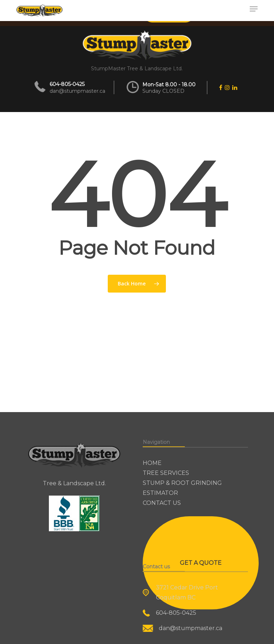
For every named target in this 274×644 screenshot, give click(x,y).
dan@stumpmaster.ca (77, 91)
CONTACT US (162, 503)
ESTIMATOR (160, 493)
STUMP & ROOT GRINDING (182, 483)
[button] (254, 9)
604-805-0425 (67, 84)
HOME (152, 463)
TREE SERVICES (166, 473)
